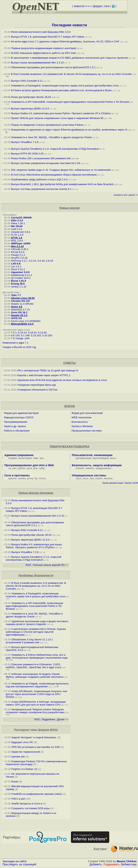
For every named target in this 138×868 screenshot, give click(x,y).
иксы (113, 458)
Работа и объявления (17, 431)
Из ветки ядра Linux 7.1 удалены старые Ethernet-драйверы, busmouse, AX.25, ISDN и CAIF (65, 41)
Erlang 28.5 (18, 284)
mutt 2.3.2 (17, 229)
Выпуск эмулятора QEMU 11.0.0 (30, 109)
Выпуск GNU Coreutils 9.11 (27, 81)
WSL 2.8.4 (17, 241)
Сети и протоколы (17, 475)
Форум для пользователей (87, 413)
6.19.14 (22, 333)
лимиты (90, 468)
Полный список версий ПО (51, 565)
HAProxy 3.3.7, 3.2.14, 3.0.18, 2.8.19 (32, 261)
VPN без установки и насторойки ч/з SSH (36, 747)
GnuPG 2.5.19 (19, 258)
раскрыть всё (120, 195)
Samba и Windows (82, 426)
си (10, 468)
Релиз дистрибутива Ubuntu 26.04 (31, 97)
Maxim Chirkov (127, 861)
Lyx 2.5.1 (16, 266)
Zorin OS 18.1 (19, 312)
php (35, 468)
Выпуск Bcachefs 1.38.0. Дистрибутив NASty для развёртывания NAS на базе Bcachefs (62, 184)
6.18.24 (32, 333)
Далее (63, 719)
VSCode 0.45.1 (20, 249)
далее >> (133, 195)
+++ (88, 6)
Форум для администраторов (21, 413)
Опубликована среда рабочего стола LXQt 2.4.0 (39, 179)
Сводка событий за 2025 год (19, 347)
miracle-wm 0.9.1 (21, 232)
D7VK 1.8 (16, 238)
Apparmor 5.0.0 (20, 272)
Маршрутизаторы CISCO (19, 417)
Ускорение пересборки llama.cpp (37, 385)
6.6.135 (15, 335)
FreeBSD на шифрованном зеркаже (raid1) (37, 794)
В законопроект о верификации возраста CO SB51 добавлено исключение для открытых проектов (69, 58)
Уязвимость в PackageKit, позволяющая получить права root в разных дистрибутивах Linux (65, 86)
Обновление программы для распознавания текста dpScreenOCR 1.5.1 (53, 67)
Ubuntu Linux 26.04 (23, 298)
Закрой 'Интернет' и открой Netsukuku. (34, 737)
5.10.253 (47, 335)
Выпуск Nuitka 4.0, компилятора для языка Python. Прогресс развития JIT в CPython (61, 113)
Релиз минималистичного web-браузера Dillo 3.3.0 (41, 32)
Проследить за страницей (19, 864)
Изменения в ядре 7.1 (16, 343)
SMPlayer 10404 (21, 243)
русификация (84, 458)
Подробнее (48, 719)
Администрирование (19, 455)
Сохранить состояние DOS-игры (30, 808)
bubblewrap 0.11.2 (21, 275)
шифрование (103, 468)
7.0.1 (14, 333)
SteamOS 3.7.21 (20, 310)
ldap (36, 458)
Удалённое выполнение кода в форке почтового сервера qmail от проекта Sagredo (37, 623)
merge (20, 338)
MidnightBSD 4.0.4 (22, 324)
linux (86, 478)
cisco (79, 478)
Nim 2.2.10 (17, 246)
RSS (28, 565)
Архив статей (132, 483)
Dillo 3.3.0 (17, 220)
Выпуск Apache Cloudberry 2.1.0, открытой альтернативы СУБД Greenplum (55, 149)
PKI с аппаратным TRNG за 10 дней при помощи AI (48, 370)
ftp (36, 478)
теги (107, 6)
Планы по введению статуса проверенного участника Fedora (47, 125)
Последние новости (69, 25)
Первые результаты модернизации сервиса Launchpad (44, 48)
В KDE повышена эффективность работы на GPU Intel (44, 53)
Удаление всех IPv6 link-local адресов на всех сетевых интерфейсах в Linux (62, 380)
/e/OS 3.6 (16, 318)
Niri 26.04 (17, 226)
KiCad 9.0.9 (18, 252)
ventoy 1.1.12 (19, 287)
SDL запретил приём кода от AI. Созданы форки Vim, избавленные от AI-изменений (61, 170)
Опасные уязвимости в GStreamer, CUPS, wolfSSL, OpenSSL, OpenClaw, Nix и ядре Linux (34, 666)
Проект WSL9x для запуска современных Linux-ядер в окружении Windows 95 (57, 118)
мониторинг (25, 458)
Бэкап (15, 781)
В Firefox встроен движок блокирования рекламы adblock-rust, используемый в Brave (61, 90)
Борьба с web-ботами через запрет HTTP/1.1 (44, 375)
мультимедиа (101, 458)
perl (15, 468)
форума (44, 730)
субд (42, 468)
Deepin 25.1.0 (19, 315)
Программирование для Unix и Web (29, 465)
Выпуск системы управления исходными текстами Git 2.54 (46, 163)
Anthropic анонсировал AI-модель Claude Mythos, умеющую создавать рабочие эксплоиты (35, 675)
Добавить (96, 864)
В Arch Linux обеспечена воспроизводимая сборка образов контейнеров (54, 175)
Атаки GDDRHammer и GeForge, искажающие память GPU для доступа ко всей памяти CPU (36, 703)
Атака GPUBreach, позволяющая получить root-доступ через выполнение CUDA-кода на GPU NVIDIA (37, 694)
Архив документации (113, 483)
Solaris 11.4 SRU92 (22, 304)
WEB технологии (81, 417)
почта (42, 478)
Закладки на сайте (15, 861)
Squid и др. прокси (15, 426)
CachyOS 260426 (21, 218)
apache (12, 478)
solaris (99, 478)
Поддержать (112, 864)
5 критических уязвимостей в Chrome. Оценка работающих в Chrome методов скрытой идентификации (36, 632)
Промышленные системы (87, 431)
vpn (42, 458)
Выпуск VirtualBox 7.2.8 (25, 142)
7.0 (13, 338)
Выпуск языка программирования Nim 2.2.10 (37, 63)
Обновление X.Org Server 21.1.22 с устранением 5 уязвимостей (29, 641)
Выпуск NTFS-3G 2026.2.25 (27, 154)
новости (79, 6)
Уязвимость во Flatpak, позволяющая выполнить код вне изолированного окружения (37, 685)
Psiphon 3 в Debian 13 (24, 769)
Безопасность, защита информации (97, 465)
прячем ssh (18, 757)
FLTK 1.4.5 (17, 235)
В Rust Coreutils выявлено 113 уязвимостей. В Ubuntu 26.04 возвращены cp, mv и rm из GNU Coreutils (71, 74)
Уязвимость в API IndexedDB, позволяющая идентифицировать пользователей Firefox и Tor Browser (70, 102)
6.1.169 (25, 335)
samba (22, 478)
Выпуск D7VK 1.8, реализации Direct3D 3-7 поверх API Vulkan (48, 37)
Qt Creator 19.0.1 (21, 278)
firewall (80, 468)
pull (27, 338)
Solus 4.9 (17, 307)
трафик (13, 458)
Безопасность (80, 422)
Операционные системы (89, 475)
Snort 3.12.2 (18, 269)
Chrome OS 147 (20, 301)
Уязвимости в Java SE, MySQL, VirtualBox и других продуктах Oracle (51, 137)
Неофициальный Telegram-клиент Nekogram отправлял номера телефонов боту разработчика (35, 711)
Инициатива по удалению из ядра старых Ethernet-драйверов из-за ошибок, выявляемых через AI (69, 130)
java (30, 468)
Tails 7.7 (16, 295)
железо (108, 478)
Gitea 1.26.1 (18, 223)
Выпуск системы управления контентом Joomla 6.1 (41, 189)
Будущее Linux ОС (22, 742)
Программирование (16, 422)
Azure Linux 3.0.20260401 (26, 321)
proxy (30, 478)
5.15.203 (36, 335)
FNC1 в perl (18, 799)
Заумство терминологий (26, 752)
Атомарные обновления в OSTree (37, 390)
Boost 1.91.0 (18, 281)
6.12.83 (42, 333)
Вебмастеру (129, 864)
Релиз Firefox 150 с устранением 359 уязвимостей (41, 158)
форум (97, 6)
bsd (92, 478)
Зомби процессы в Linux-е (27, 804)
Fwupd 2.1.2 (18, 255)
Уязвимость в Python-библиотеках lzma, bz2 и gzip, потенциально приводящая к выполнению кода (37, 656)
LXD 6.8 (16, 264)
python (22, 468)
